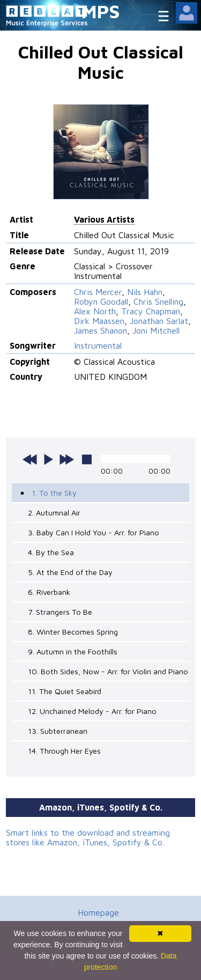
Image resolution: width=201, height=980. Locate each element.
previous (30, 459)
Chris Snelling (158, 301)
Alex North (95, 311)
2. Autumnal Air (54, 513)
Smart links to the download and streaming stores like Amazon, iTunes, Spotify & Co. (88, 837)
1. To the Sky (54, 493)
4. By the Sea (51, 552)
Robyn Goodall (101, 301)
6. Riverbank (49, 592)
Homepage (98, 912)
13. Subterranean (58, 731)
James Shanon (100, 330)
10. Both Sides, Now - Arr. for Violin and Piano (108, 671)
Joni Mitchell (156, 330)
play (48, 459)
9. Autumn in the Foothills (73, 651)
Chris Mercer (98, 292)
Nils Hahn (145, 292)
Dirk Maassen (99, 321)
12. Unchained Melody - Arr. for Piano (92, 711)
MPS (101, 11)
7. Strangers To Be (60, 612)
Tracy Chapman (151, 311)
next (66, 459)
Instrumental (98, 345)
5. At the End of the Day (70, 572)
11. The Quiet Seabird (65, 691)
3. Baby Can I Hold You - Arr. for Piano (94, 532)
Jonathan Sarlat (159, 321)
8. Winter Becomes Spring (73, 632)
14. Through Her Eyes (64, 751)
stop (87, 459)
